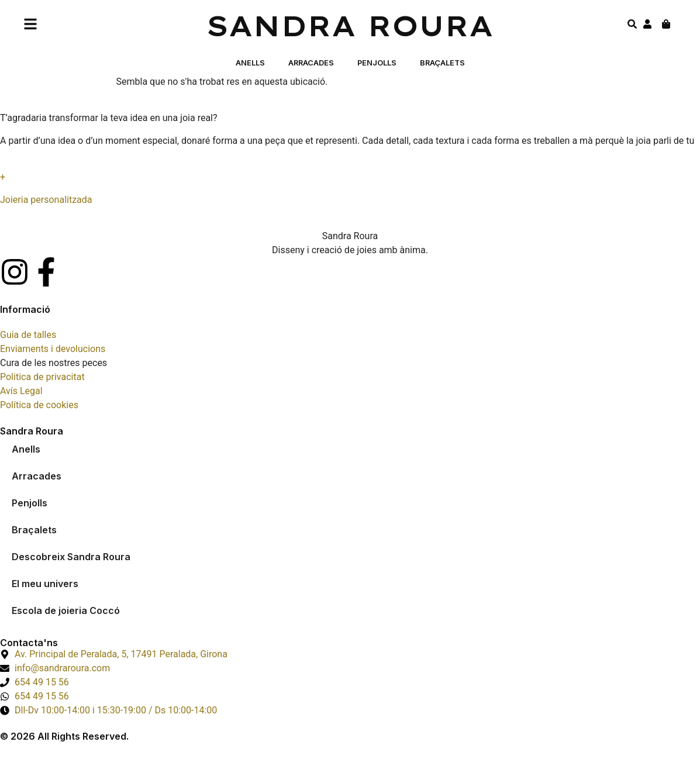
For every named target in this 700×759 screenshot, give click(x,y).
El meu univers (45, 584)
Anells (250, 63)
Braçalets (442, 63)
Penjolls (377, 63)
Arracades (311, 63)
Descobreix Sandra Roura (71, 557)
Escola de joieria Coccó (66, 610)
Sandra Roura (350, 26)
